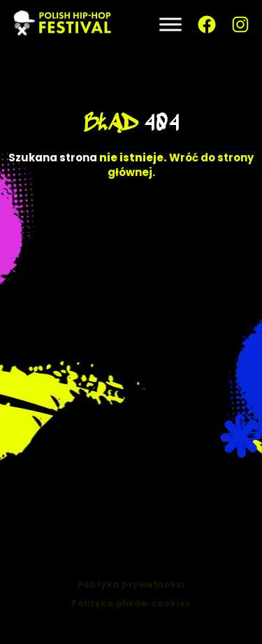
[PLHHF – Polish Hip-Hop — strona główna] (63, 24)
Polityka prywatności (131, 590)
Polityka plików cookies (131, 609)
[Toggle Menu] (170, 24)
